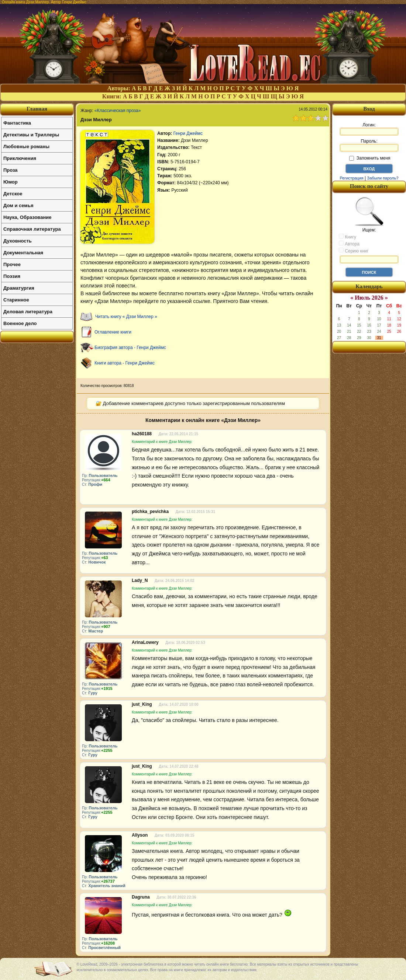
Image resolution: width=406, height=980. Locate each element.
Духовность (18, 241)
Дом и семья (18, 205)
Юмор (11, 182)
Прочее (12, 264)
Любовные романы (26, 147)
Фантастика (17, 123)
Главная (37, 109)
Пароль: (369, 145)
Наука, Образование (27, 217)
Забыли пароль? (383, 178)
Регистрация (351, 178)
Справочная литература (32, 229)
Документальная (23, 253)
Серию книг (354, 251)
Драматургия (19, 288)
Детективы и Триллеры (31, 135)
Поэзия (12, 276)
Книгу (347, 237)
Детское (13, 194)
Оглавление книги (113, 332)
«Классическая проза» (118, 111)
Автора (349, 244)
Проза (11, 170)
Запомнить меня (370, 158)
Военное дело (20, 323)
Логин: (369, 129)
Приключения (20, 158)
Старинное (16, 300)
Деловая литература (28, 312)
